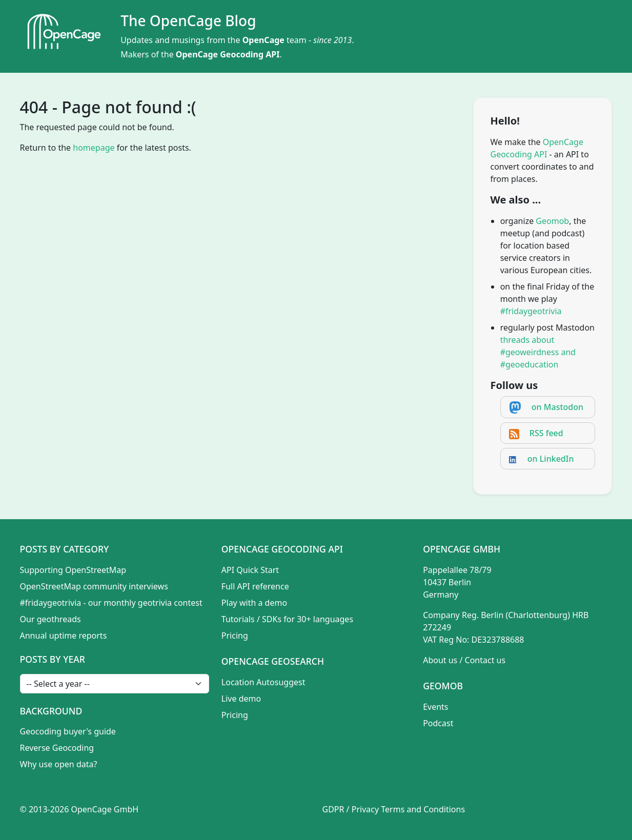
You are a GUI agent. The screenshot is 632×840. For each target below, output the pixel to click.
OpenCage (263, 40)
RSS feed (546, 433)
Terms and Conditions (423, 809)
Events (435, 707)
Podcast (438, 723)
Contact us (485, 660)
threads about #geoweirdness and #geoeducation (538, 352)
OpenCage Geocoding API (228, 54)
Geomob (552, 221)
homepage (94, 148)
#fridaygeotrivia (531, 311)
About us (440, 660)
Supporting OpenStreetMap (73, 570)
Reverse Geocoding (57, 748)
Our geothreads (50, 619)
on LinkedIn (551, 459)
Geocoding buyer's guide (68, 731)
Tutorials (238, 619)
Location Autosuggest (263, 682)
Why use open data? (59, 764)
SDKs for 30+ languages (308, 619)
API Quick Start (250, 570)
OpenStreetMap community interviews (94, 586)
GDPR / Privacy (351, 809)
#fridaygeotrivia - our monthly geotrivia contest (111, 603)
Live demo (241, 699)
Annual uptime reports (64, 636)
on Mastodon (557, 407)
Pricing (235, 636)
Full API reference (255, 586)
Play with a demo (254, 603)
